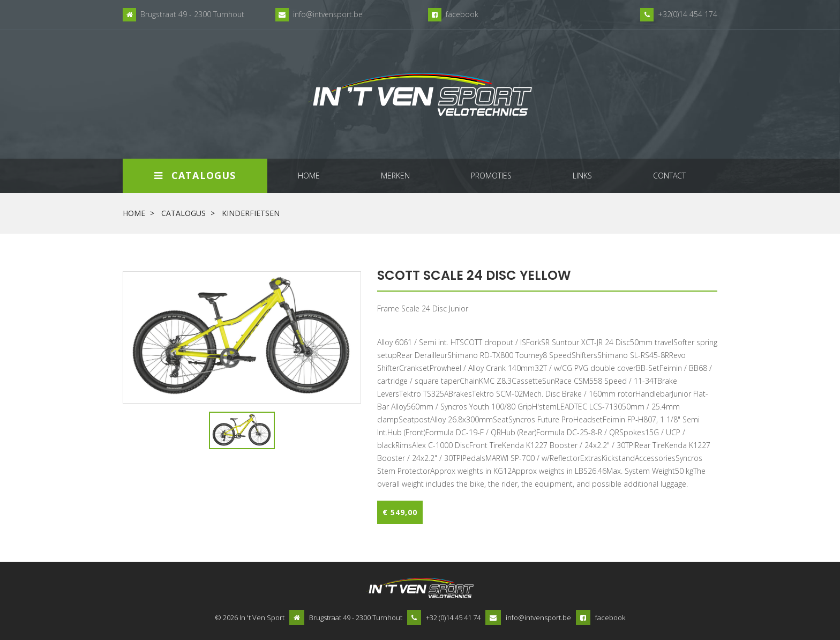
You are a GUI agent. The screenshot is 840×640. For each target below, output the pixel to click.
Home (134, 213)
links (582, 176)
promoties (491, 176)
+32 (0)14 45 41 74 (453, 617)
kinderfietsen (251, 213)
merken (395, 176)
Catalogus (195, 175)
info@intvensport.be (328, 14)
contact (669, 176)
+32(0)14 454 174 (688, 14)
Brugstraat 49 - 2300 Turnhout (192, 14)
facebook (462, 14)
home (309, 176)
